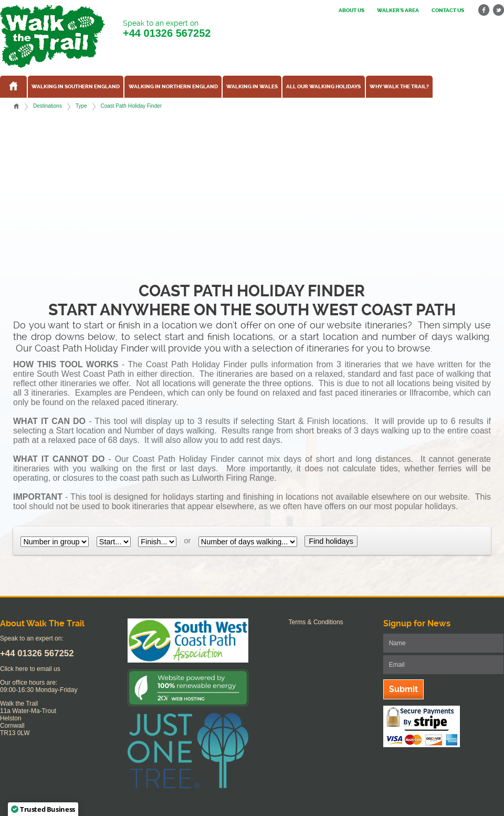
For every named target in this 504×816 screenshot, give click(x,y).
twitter (498, 10)
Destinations (48, 106)
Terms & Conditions (316, 622)
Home (16, 106)
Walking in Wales (252, 87)
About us (351, 11)
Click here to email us (30, 669)
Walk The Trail (52, 36)
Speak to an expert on (167, 29)
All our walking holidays (323, 87)
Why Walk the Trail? (399, 87)
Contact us (448, 11)
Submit (403, 689)
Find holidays (331, 541)
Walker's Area (398, 11)
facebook (484, 10)
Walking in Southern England (76, 87)
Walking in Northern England (173, 87)
